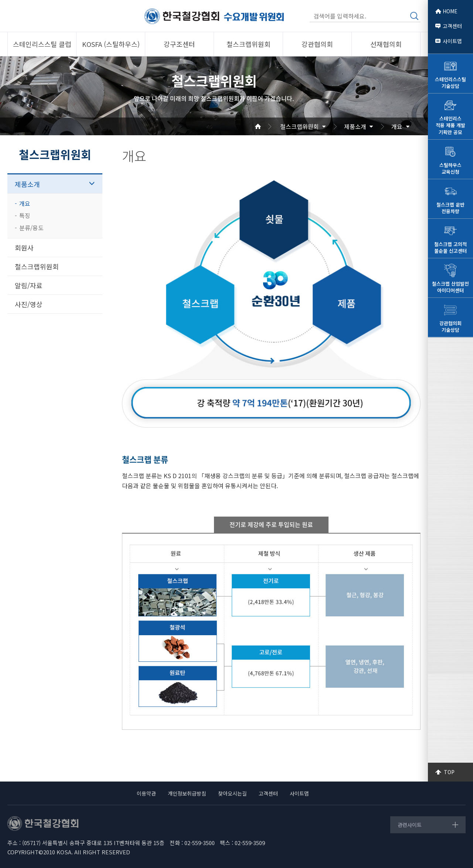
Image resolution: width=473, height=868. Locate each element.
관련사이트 (410, 825)
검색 (414, 16)
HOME (450, 11)
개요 (397, 126)
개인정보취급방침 (187, 793)
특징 (25, 215)
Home (267, 126)
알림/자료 (29, 285)
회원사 (24, 248)
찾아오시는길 (232, 793)
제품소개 (355, 126)
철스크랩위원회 (300, 126)
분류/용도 (31, 228)
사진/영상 (29, 304)
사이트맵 (452, 41)
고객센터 (452, 26)
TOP (449, 772)
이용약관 (146, 793)
